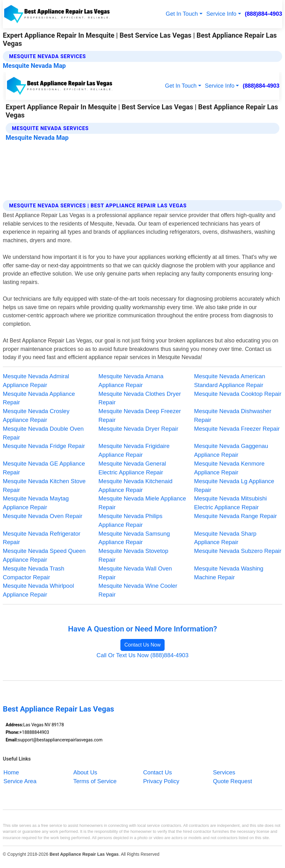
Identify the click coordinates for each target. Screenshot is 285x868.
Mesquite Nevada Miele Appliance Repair (142, 503)
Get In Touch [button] (182, 14)
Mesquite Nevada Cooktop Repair (238, 394)
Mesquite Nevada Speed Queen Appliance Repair (44, 555)
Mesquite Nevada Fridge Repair (44, 446)
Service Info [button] (221, 14)
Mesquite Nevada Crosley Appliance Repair (36, 415)
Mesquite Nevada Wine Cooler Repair (138, 590)
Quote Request (232, 781)
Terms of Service (95, 781)
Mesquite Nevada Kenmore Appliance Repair (229, 468)
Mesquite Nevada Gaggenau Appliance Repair (231, 450)
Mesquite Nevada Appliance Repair (39, 398)
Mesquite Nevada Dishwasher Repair (233, 415)
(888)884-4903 (264, 14)
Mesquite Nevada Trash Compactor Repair (34, 573)
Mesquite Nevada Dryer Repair (138, 429)
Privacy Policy (161, 781)
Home (11, 772)
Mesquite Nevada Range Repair (235, 516)
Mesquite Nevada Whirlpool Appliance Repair (38, 590)
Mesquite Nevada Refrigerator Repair (42, 538)
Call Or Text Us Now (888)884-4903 (142, 655)
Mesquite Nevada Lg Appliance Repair (234, 486)
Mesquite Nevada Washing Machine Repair (229, 573)
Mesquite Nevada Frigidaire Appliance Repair (134, 450)
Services (224, 772)
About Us (85, 772)
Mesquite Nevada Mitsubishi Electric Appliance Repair (230, 503)
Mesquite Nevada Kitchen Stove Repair (44, 486)
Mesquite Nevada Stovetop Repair (133, 555)
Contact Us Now (143, 645)
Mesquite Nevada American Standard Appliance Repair (230, 381)
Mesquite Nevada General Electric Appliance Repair (132, 468)
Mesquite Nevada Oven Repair (43, 516)
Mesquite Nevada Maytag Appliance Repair (36, 503)
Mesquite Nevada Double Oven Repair (43, 433)
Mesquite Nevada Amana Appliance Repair (131, 381)
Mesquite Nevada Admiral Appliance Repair (36, 381)
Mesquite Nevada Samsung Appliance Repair (134, 538)
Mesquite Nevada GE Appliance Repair (44, 468)
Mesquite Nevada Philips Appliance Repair (130, 520)
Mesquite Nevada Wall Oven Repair (135, 573)
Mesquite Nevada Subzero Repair (238, 551)
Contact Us (157, 772)
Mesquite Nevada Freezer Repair (237, 429)
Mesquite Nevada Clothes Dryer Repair (140, 398)
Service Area (20, 781)
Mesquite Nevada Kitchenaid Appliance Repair (135, 486)
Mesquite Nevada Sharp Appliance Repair (225, 538)
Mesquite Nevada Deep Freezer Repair (140, 415)
